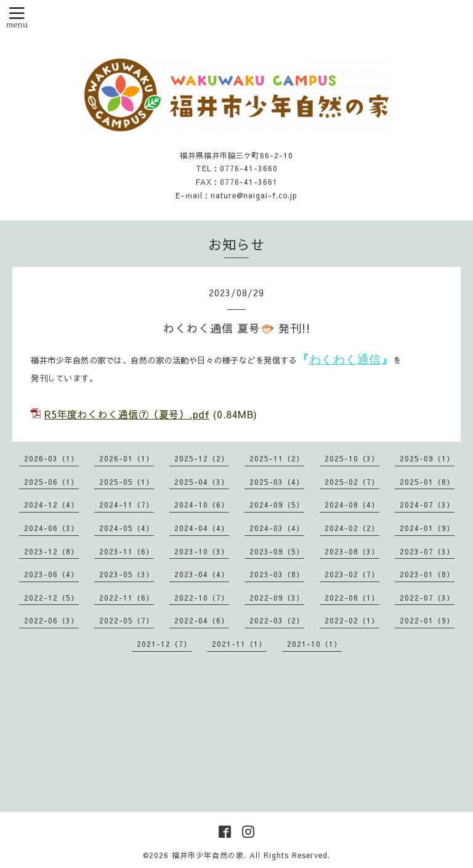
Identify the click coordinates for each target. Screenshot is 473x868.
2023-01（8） (427, 574)
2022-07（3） (427, 598)
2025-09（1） (427, 458)
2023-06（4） (51, 574)
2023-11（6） (127, 551)
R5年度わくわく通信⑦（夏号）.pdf (127, 414)
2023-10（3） (202, 551)
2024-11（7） (127, 505)
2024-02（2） (352, 528)
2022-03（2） (277, 620)
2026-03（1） (51, 458)
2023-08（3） (352, 551)
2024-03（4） (277, 528)
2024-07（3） (427, 505)
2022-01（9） (427, 620)
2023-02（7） (352, 574)
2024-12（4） (51, 505)
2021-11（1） (239, 644)
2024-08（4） (352, 505)
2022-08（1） (352, 598)
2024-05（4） (127, 528)
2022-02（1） (352, 620)
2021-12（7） (164, 644)
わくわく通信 (345, 359)
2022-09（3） (277, 598)
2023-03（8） (277, 574)
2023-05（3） (127, 574)
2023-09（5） (277, 551)
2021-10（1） (314, 644)
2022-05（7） (127, 620)
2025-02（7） (352, 482)
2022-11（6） (127, 598)
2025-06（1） (51, 482)
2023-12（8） (51, 551)
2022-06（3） (51, 620)
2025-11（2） (277, 458)
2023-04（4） (202, 574)
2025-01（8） (427, 482)
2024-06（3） (51, 528)
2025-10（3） (352, 458)
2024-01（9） (427, 528)
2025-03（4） (277, 482)
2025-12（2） (202, 458)
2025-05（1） (127, 482)
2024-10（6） (202, 505)
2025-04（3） (202, 482)
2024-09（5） (277, 505)
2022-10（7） (202, 598)
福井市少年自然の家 (208, 855)
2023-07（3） (427, 551)
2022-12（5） (51, 598)
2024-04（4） (202, 528)
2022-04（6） (202, 620)
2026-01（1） (127, 458)
